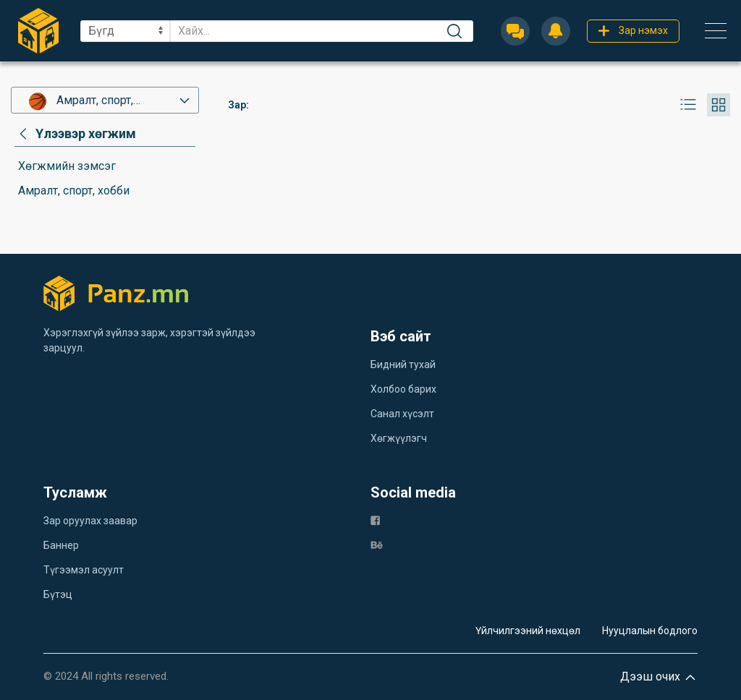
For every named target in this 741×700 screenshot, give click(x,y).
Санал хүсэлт (402, 414)
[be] (377, 544)
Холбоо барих (403, 389)
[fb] (375, 520)
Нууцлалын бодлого (650, 631)
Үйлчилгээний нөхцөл (528, 631)
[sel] (125, 31)
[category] (75, 134)
